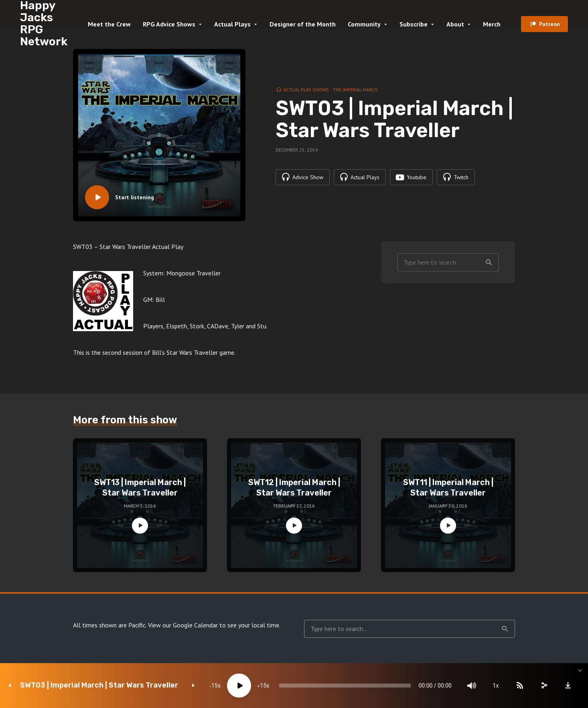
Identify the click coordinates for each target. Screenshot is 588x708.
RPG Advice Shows (169, 24)
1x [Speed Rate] (496, 686)
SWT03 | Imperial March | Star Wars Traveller (99, 685)
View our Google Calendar (183, 625)
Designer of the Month (303, 24)
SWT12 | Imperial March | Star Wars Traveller (294, 488)
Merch (492, 24)
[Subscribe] (520, 686)
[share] (544, 686)
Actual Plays (232, 24)
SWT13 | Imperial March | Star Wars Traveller (140, 488)
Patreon (549, 24)
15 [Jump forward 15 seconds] (264, 686)
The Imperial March (355, 90)
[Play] (239, 686)
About (455, 24)
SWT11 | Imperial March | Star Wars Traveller (448, 488)
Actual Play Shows (306, 90)
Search (489, 263)
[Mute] (472, 686)
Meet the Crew (109, 24)
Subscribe (414, 24)
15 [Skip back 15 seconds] (215, 686)
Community (364, 24)
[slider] (345, 686)
